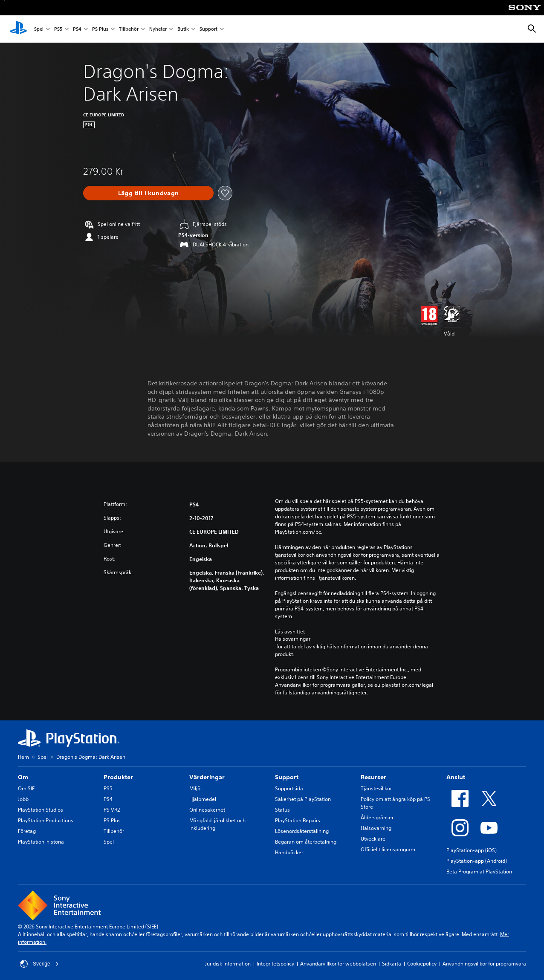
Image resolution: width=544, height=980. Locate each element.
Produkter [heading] (118, 777)
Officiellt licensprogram (388, 849)
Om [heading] (23, 777)
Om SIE (26, 788)
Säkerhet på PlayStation (303, 799)
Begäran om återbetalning (306, 842)
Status (282, 810)
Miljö (195, 788)
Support (208, 29)
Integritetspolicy (275, 964)
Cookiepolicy (422, 964)
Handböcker (289, 852)
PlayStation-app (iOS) (472, 850)
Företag (27, 831)
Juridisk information (228, 964)
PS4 (77, 29)
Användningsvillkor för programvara (484, 964)
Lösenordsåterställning (302, 831)
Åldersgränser (377, 817)
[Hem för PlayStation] (18, 29)
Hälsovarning (376, 828)
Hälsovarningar (293, 639)
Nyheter (158, 29)
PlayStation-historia (41, 842)
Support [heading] (287, 777)
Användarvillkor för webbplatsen (338, 964)
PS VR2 (112, 810)
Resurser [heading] (373, 777)
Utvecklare (373, 839)
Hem (23, 757)
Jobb (23, 799)
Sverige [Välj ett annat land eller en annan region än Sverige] (39, 964)
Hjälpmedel (203, 799)
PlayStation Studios (41, 810)
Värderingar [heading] (207, 777)
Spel (39, 29)
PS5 (58, 29)
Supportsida (289, 788)
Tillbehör (129, 29)
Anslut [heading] (456, 777)
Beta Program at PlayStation (479, 872)
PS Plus (100, 29)
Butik (183, 29)
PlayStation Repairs (298, 820)
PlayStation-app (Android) (477, 861)
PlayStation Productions (46, 820)
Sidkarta (392, 964)
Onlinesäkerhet (207, 810)
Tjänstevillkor (376, 788)
